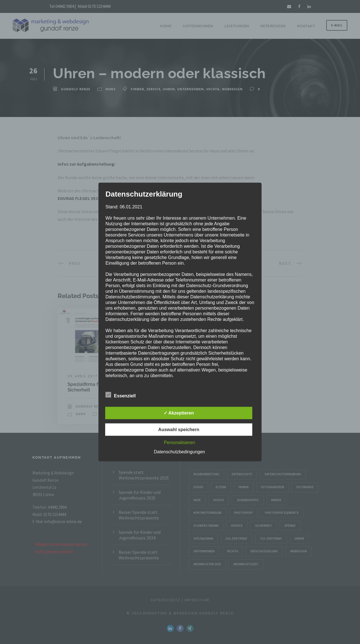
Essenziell (121, 395)
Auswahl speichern (179, 430)
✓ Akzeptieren (179, 413)
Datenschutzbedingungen (179, 452)
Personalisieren (179, 443)
